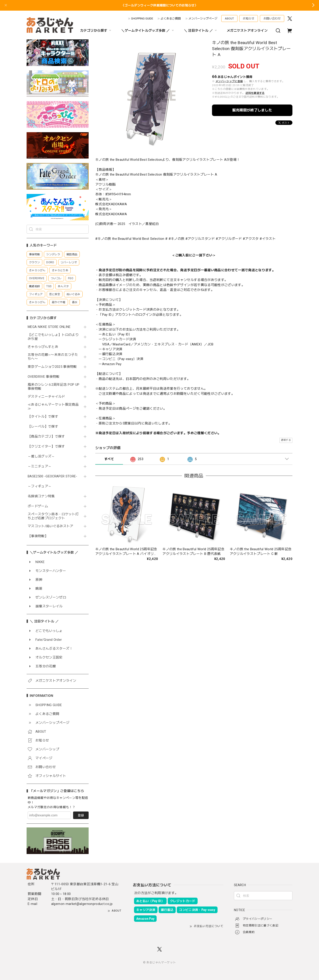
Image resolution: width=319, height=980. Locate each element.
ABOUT (229, 18)
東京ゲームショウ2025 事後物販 (54, 367)
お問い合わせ (272, 18)
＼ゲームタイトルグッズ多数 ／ (148, 31)
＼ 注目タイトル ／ (201, 31)
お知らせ (249, 18)
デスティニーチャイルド (46, 397)
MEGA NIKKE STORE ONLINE (49, 327)
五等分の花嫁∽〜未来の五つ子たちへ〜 (53, 357)
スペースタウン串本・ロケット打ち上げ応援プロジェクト (53, 516)
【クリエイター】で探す (46, 446)
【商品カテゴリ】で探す (46, 437)
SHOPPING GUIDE (142, 18)
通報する (286, 440)
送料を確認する (255, 93)
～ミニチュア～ (40, 466)
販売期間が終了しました (252, 110)
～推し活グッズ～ (41, 456)
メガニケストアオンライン (247, 31)
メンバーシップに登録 (229, 81)
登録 (81, 815)
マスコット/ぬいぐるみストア (51, 526)
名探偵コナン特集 (41, 496)
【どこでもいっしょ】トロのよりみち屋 (53, 337)
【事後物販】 (38, 536)
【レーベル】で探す (43, 427)
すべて (109, 459)
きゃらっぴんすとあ (43, 347)
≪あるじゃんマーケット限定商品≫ (53, 407)
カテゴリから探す (96, 31)
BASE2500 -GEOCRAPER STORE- (53, 476)
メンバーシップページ (203, 18)
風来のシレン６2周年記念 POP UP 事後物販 (53, 387)
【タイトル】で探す (43, 417)
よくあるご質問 (171, 18)
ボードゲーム (38, 506)
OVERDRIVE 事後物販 (44, 377)
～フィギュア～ (40, 486)
